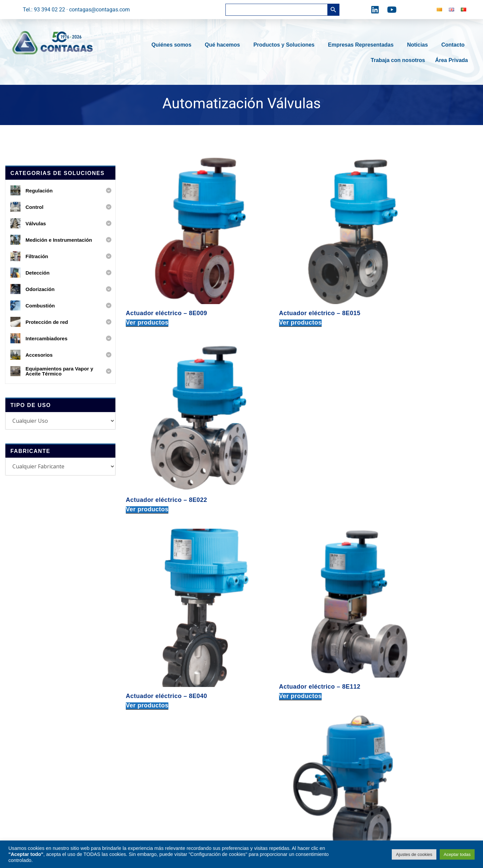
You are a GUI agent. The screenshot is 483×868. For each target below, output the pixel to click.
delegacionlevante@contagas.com (382, 725)
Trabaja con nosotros (398, 60)
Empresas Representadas (363, 45)
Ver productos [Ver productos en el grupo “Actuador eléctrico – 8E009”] (147, 282)
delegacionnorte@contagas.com (379, 654)
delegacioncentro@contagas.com (381, 685)
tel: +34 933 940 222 (269, 684)
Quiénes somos (173, 45)
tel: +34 (269, 744)
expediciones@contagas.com (280, 764)
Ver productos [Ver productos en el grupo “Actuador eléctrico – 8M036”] (147, 578)
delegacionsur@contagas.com (377, 775)
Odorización (154, 717)
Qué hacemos (224, 45)
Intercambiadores (161, 751)
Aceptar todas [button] (457, 854)
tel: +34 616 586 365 (365, 765)
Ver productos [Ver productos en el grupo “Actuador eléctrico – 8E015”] (269, 282)
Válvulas (150, 672)
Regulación (154, 649)
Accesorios (153, 781)
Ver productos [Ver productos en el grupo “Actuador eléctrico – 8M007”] (391, 427)
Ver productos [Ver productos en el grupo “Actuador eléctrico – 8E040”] (147, 434)
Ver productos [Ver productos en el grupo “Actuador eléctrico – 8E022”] (391, 282)
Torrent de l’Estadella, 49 (274, 725)
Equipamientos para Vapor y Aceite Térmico (182, 766)
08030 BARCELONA (268, 674)
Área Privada (451, 60)
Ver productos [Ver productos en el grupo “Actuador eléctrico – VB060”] (269, 578)
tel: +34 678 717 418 (365, 644)
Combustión (154, 729)
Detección (152, 706)
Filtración (151, 695)
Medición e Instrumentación (173, 683)
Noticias (419, 45)
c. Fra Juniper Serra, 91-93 (276, 665)
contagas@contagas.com (275, 694)
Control (149, 660)
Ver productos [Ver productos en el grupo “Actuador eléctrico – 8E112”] (269, 427)
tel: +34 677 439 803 (365, 715)
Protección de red (161, 740)
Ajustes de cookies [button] (414, 854)
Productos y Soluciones (285, 45)
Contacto (455, 45)
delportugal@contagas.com (374, 805)
